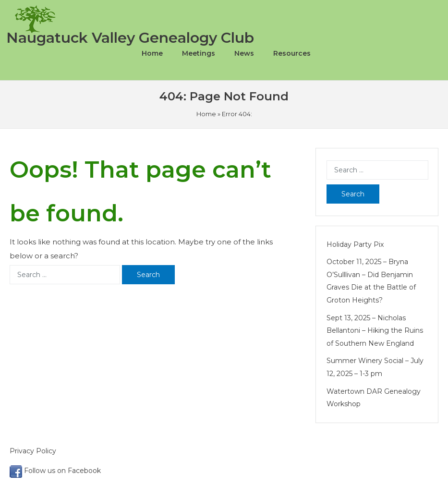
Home (152, 53)
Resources (292, 53)
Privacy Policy (34, 451)
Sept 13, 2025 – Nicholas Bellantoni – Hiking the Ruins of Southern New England (375, 331)
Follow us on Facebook (55, 471)
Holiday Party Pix (355, 244)
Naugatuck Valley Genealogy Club (130, 38)
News (244, 53)
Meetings (199, 53)
